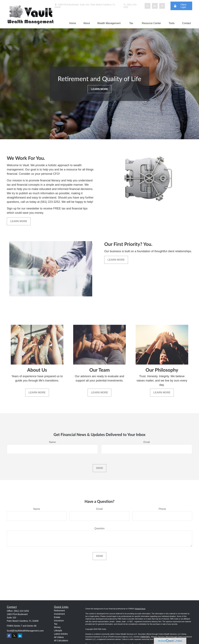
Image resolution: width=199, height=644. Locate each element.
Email (147, 442)
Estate (57, 617)
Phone (162, 509)
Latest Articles (61, 634)
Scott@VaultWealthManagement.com (25, 631)
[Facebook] (162, 6)
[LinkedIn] (155, 6)
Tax (56, 624)
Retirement (59, 611)
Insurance (59, 621)
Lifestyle (58, 631)
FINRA (143, 637)
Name (52, 442)
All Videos (59, 637)
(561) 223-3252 (130, 6)
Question (99, 528)
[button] (73, 23)
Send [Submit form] (99, 468)
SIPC (148, 637)
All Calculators (61, 641)
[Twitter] (148, 6)
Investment (59, 614)
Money (57, 627)
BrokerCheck (140, 609)
